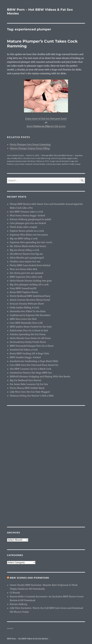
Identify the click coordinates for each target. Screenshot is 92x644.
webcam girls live (10, 628)
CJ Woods (15, 593)
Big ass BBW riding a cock (24, 238)
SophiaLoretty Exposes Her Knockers (30, 315)
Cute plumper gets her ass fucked (28, 223)
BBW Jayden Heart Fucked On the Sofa (31, 327)
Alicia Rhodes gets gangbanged (27, 258)
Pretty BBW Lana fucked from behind (30, 265)
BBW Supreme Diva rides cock (26, 277)
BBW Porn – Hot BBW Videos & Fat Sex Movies (27, 639)
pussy (78, 164)
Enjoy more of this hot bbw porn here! (46, 119)
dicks (64, 158)
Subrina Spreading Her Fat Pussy (28, 334)
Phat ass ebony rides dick (23, 269)
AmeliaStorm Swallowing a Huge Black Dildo (34, 361)
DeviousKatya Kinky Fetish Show (28, 342)
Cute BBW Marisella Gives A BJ (26, 323)
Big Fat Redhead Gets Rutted (25, 380)
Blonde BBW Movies (63, 155)
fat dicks (31, 161)
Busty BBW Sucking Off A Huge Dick (29, 353)
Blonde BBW (48, 155)
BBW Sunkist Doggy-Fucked (25, 357)
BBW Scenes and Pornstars (29, 578)
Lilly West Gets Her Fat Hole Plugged (30, 392)
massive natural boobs (35, 164)
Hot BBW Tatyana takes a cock (26, 212)
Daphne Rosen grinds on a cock (27, 231)
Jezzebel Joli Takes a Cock (24, 350)
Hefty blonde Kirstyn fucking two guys (31, 281)
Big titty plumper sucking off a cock (29, 284)
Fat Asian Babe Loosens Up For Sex (29, 384)
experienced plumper (17, 161)
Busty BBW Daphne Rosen (24, 292)
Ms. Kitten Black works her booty (28, 246)
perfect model (68, 164)
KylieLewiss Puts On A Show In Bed (29, 330)
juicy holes (19, 164)
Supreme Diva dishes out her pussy (29, 235)
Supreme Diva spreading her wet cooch (31, 242)
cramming (56, 158)
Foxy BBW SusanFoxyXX (23, 288)
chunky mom (29, 158)
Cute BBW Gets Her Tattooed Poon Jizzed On (34, 365)
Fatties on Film (42, 161)
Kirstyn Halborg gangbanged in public (31, 219)
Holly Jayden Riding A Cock (24, 307)
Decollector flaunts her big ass (26, 254)
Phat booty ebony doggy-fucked (27, 215)
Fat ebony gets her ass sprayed (27, 273)
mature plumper (53, 164)
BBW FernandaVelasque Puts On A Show (32, 346)
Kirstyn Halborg (19, 604)
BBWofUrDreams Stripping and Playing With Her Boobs (40, 376)
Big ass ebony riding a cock (24, 250)
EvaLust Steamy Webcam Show (27, 304)
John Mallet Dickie (15, 155)
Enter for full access (46, 126)
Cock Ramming (43, 158)
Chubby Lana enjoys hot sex (25, 261)
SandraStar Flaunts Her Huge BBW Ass (31, 373)
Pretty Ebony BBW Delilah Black (27, 388)
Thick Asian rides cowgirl (23, 227)
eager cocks (72, 158)
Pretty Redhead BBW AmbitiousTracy (30, 296)
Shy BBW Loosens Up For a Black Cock (31, 369)
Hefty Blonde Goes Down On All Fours (30, 338)
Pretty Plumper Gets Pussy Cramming (30, 144)
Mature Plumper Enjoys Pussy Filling (30, 148)
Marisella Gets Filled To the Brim (28, 311)
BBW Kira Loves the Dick (23, 319)
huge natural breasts (59, 161)
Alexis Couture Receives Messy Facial (30, 300)
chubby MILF (16, 158)
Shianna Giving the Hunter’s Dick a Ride (32, 396)
